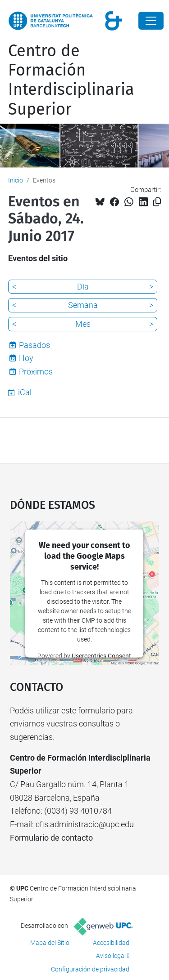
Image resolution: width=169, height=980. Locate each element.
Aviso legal (111, 956)
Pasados (34, 345)
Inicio (16, 180)
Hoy (26, 358)
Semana (83, 305)
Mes (83, 324)
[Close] (151, 21)
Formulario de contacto (51, 838)
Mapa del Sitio (50, 943)
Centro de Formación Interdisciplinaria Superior (71, 80)
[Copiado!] (157, 202)
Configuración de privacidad (90, 969)
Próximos (36, 372)
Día (83, 287)
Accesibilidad (111, 943)
